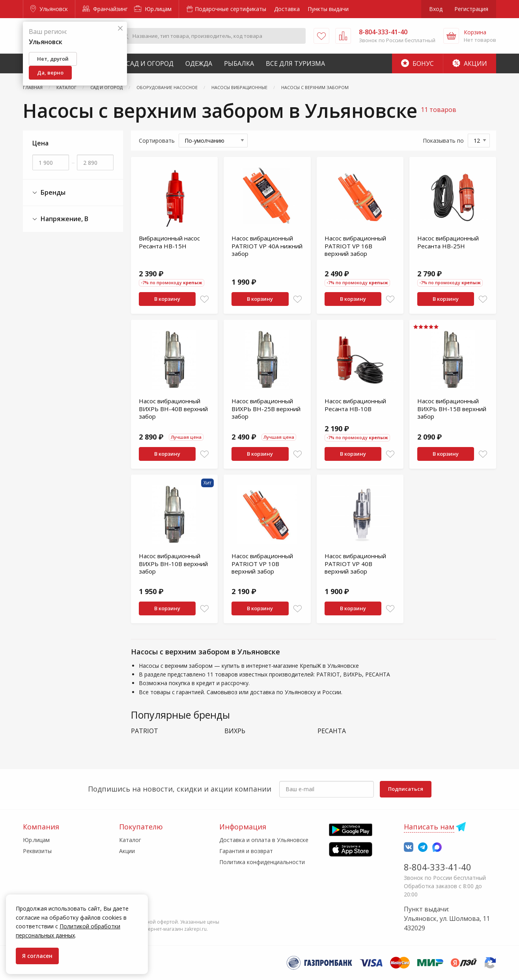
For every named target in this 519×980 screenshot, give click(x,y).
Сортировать (157, 141)
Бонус (417, 63)
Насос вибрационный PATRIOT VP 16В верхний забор (355, 246)
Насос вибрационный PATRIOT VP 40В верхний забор (355, 564)
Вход (436, 9)
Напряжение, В (60, 219)
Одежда (199, 63)
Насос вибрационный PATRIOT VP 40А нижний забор (267, 246)
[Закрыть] (120, 29)
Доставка (287, 9)
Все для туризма (295, 63)
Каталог (130, 840)
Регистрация (471, 9)
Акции (470, 63)
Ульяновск (49, 9)
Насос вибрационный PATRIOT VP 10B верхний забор (262, 564)
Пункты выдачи (328, 9)
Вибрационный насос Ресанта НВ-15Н (169, 242)
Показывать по (443, 141)
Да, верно (50, 73)
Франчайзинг (105, 9)
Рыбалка (239, 63)
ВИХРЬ (235, 731)
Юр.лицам (153, 9)
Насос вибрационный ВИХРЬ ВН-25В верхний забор (266, 409)
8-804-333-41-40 (438, 867)
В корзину (167, 299)
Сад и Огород (150, 63)
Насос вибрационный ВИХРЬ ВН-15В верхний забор (452, 409)
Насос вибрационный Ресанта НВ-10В (355, 405)
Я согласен (37, 956)
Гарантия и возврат (246, 851)
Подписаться (406, 789)
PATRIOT (145, 731)
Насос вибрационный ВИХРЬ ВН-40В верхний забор (173, 409)
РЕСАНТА (332, 731)
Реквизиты (37, 851)
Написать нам (429, 827)
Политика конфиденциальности (262, 862)
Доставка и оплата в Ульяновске (264, 840)
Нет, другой (53, 59)
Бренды (49, 193)
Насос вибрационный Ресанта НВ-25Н (448, 242)
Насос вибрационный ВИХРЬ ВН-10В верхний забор (173, 564)
